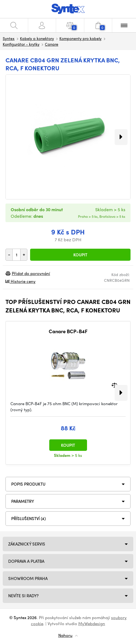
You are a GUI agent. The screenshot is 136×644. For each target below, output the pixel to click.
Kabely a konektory (37, 38)
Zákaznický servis (27, 544)
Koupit (80, 255)
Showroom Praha (28, 578)
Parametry (23, 501)
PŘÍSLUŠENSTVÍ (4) (28, 518)
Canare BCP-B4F (68, 331)
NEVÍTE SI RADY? (23, 596)
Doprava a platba (26, 561)
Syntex (9, 38)
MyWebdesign (92, 623)
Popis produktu (28, 484)
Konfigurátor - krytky (21, 44)
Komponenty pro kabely (80, 38)
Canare (52, 44)
